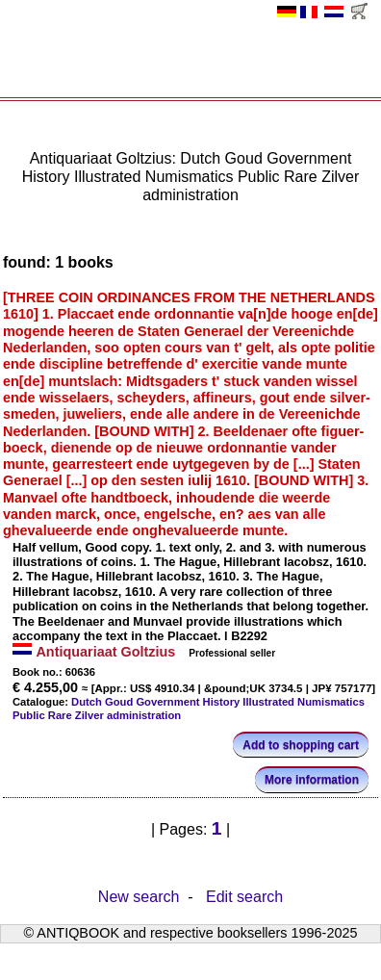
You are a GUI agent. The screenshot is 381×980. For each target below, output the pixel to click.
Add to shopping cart (301, 745)
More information (312, 780)
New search (139, 896)
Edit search (244, 896)
